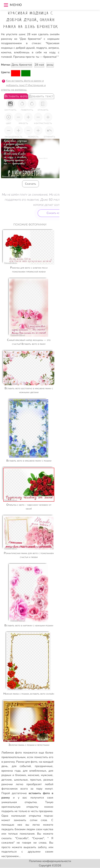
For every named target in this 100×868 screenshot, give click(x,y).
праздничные (44, 766)
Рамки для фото (27, 762)
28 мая (39, 65)
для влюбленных (35, 771)
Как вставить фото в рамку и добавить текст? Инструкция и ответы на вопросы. (23, 85)
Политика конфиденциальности (50, 861)
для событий (21, 766)
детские (7, 780)
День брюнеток (22, 65)
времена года (11, 771)
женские (33, 775)
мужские (47, 775)
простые (36, 780)
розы (50, 65)
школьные (21, 780)
